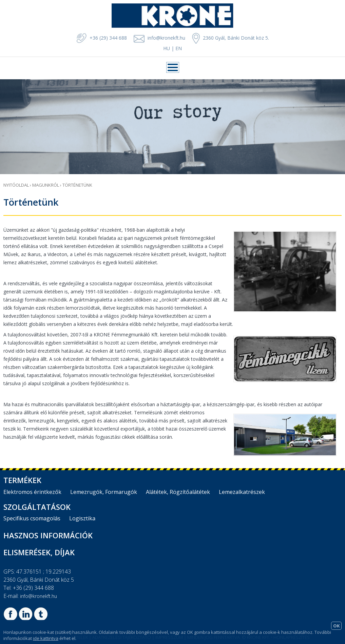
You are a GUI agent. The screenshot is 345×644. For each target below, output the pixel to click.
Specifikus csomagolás (32, 518)
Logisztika (82, 518)
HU (167, 48)
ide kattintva (46, 638)
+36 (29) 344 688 (102, 38)
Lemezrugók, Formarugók (104, 492)
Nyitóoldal (16, 185)
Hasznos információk (48, 535)
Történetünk (77, 185)
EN (179, 48)
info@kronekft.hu (166, 38)
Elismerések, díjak (39, 552)
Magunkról (46, 185)
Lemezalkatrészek (242, 492)
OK (336, 626)
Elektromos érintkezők (32, 492)
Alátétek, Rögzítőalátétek (178, 492)
